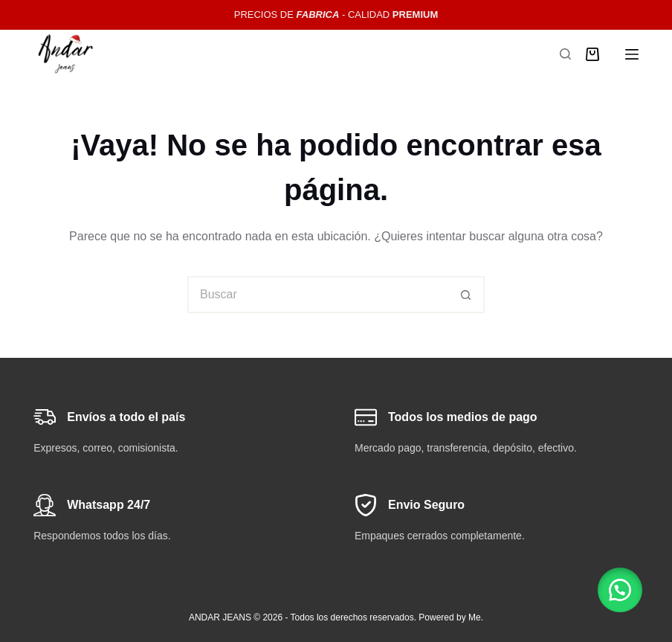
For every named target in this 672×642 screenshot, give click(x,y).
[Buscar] (565, 54)
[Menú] (632, 54)
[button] (620, 590)
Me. (476, 617)
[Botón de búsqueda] (466, 295)
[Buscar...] (317, 295)
